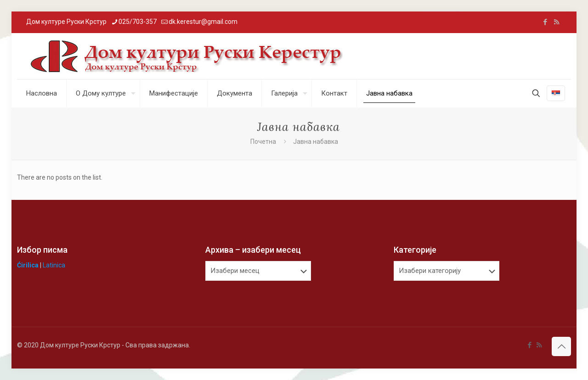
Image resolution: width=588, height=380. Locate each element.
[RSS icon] (557, 22)
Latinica (54, 265)
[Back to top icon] (561, 346)
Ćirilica (28, 265)
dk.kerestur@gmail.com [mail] (203, 22)
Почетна (263, 142)
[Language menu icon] (556, 93)
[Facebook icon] (545, 22)
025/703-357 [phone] (138, 22)
